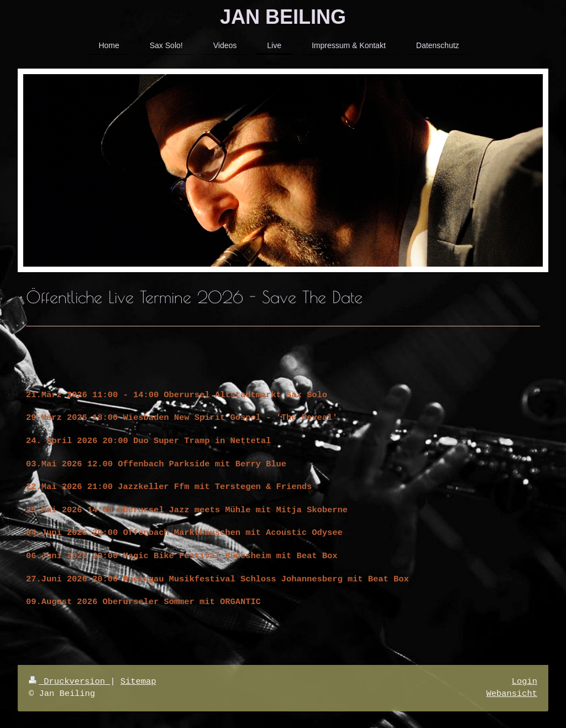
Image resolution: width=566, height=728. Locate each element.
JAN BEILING (283, 17)
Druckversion (69, 682)
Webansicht (512, 694)
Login (525, 682)
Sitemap (138, 682)
